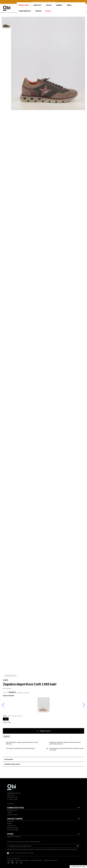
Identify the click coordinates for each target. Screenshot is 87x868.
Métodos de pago (13, 828)
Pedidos (10, 824)
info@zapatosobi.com (14, 793)
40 (6, 719)
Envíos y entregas (13, 830)
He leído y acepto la (22, 853)
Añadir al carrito (43, 731)
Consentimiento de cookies (78, 867)
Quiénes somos (12, 810)
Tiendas (10, 813)
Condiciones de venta (50, 860)
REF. (4, 689)
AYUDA (10, 834)
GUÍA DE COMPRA (15, 819)
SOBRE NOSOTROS (16, 808)
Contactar (10, 804)
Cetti (5, 680)
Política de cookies (36, 860)
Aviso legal (10, 860)
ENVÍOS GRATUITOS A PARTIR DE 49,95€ (43, 2)
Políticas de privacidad (22, 860)
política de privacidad (27, 853)
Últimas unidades (12, 815)
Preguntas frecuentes (14, 837)
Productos (10, 821)
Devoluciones (11, 826)
